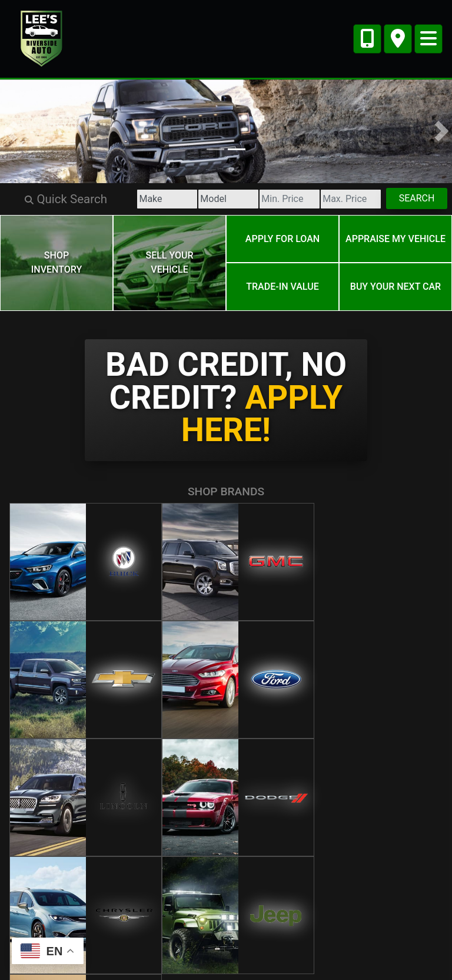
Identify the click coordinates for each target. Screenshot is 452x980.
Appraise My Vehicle (395, 236)
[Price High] (338, 199)
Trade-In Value (282, 281)
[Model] (199, 199)
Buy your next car (395, 281)
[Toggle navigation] (428, 39)
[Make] (129, 199)
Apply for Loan (282, 236)
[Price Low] (268, 199)
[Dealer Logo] (42, 38)
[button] (10, 131)
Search (413, 198)
